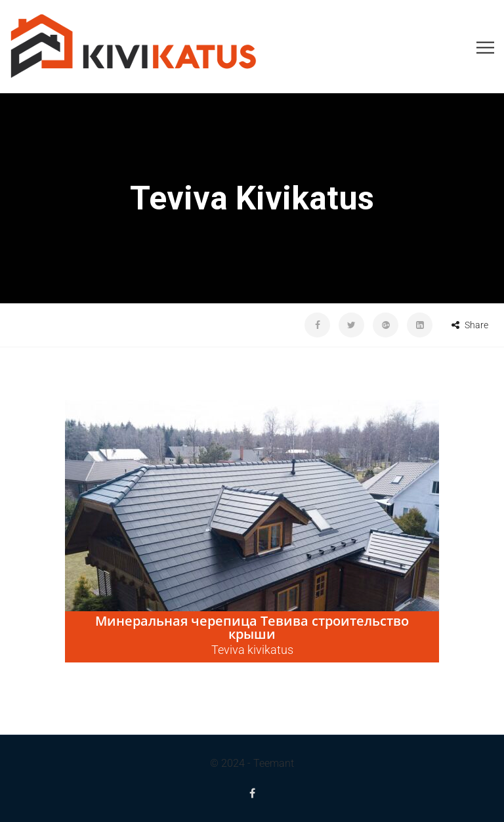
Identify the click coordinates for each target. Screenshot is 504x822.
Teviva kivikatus (252, 650)
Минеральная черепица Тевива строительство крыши (252, 627)
